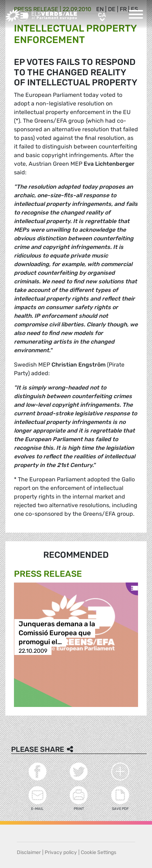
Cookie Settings (99, 852)
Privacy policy (61, 852)
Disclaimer (29, 852)
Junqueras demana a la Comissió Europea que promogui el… (57, 633)
